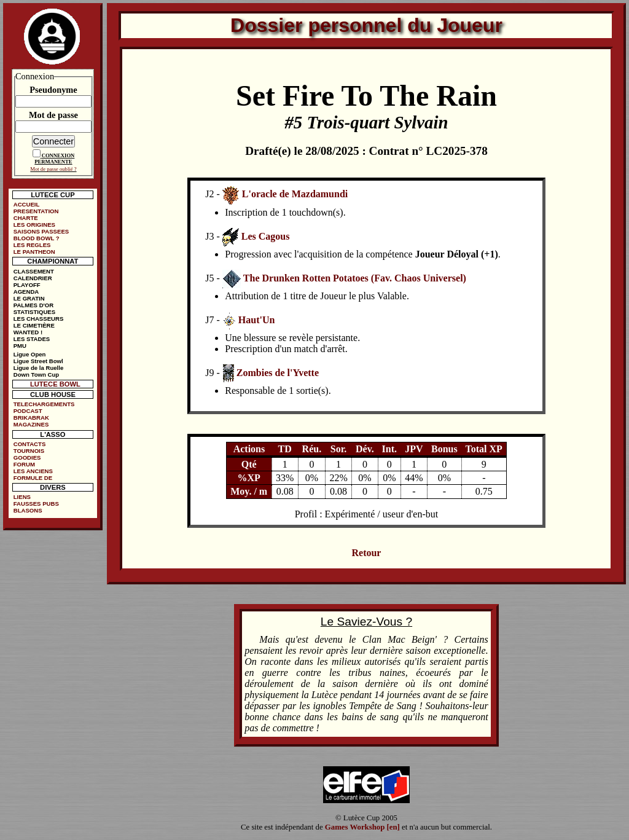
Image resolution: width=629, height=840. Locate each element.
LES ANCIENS (33, 471)
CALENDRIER (33, 278)
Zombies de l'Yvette (278, 373)
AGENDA (26, 292)
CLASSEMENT (34, 271)
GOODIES (27, 457)
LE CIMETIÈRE (34, 325)
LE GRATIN (29, 298)
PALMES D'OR (34, 305)
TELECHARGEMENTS (44, 404)
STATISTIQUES (34, 312)
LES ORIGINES (34, 225)
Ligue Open (30, 354)
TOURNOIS (29, 451)
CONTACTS (30, 444)
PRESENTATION (36, 211)
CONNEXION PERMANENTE (54, 159)
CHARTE (26, 218)
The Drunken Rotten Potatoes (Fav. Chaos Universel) (355, 278)
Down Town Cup (36, 375)
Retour (366, 553)
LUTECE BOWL (55, 384)
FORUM (24, 464)
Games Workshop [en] (362, 827)
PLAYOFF (27, 285)
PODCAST (28, 411)
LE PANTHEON (34, 252)
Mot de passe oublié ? (53, 169)
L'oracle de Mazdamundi (295, 194)
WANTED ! (28, 332)
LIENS (22, 497)
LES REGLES (32, 245)
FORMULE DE (33, 478)
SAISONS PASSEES (41, 231)
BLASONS (28, 510)
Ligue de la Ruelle (39, 368)
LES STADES (32, 339)
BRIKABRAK (31, 418)
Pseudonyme (53, 90)
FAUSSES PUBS (36, 504)
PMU (20, 346)
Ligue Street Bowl (38, 361)
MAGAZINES (31, 424)
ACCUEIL (27, 204)
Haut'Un (257, 320)
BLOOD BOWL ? (37, 238)
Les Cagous (266, 236)
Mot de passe (53, 115)
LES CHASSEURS (39, 319)
